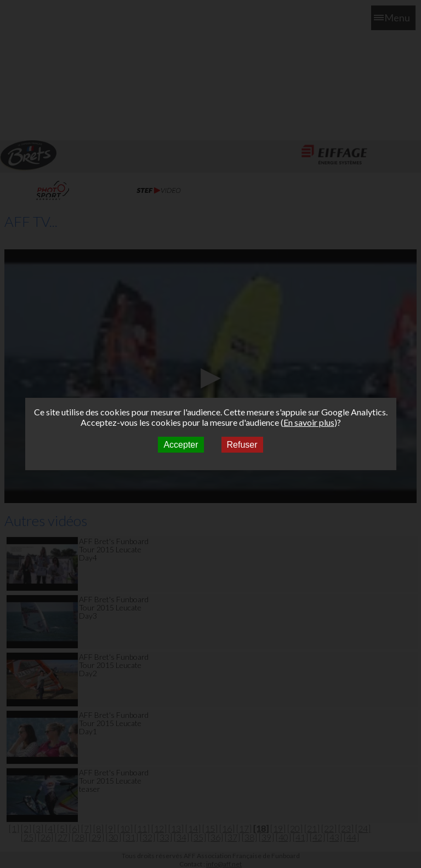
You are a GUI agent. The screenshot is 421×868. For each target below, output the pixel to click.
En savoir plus (309, 422)
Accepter (181, 445)
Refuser (242, 445)
